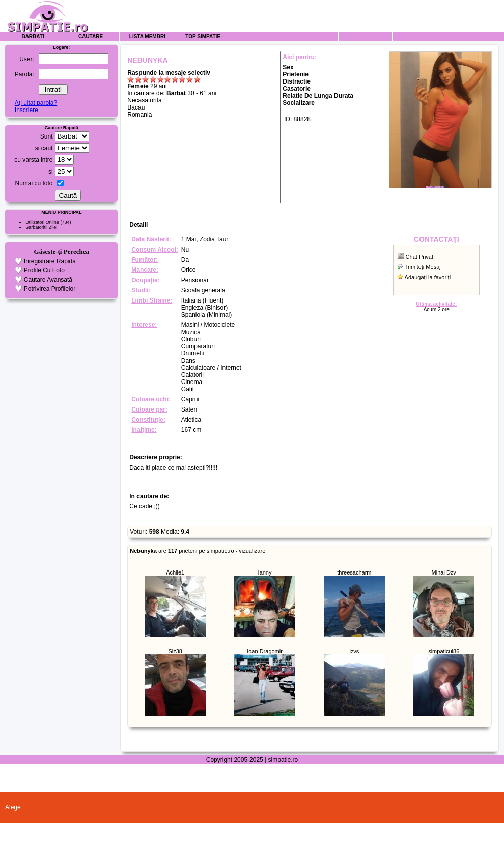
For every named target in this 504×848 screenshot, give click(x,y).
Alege (13, 807)
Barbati (33, 36)
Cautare (91, 36)
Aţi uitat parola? (36, 103)
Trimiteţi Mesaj (423, 267)
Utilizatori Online (42, 222)
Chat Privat (419, 257)
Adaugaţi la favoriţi (428, 277)
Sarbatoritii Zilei (41, 227)
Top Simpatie (203, 36)
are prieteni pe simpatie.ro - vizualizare (198, 551)
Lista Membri (147, 36)
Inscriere (26, 110)
